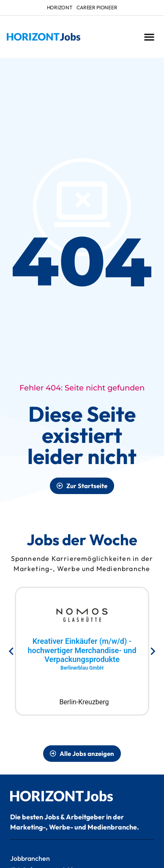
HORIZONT (60, 7)
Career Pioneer (97, 7)
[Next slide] (152, 651)
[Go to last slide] (12, 651)
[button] (149, 37)
